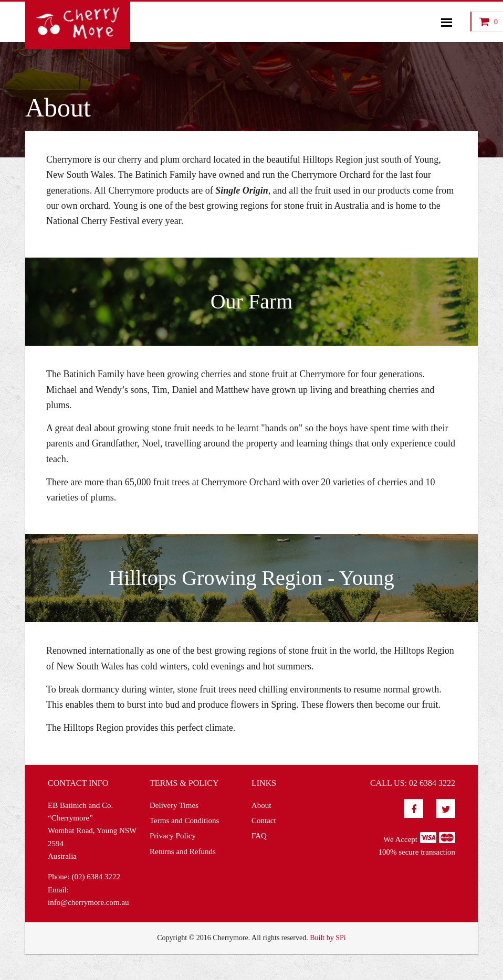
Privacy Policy (173, 836)
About (261, 805)
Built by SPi (328, 938)
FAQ (259, 836)
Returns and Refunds (183, 851)
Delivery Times (174, 805)
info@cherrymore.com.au (88, 902)
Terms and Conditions (184, 821)
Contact (264, 821)
